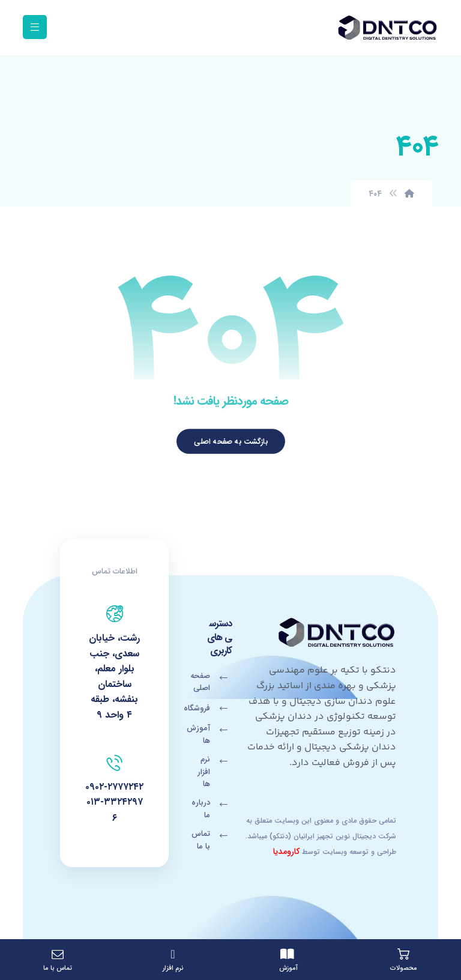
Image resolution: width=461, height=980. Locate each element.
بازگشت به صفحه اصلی (230, 441)
